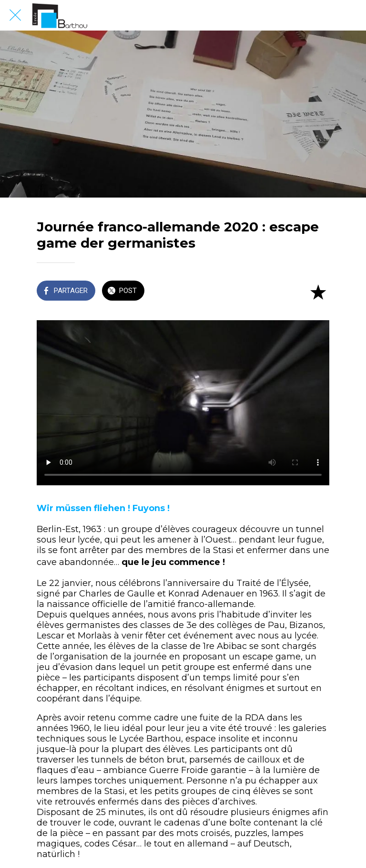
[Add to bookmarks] (318, 292)
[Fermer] (15, 15)
